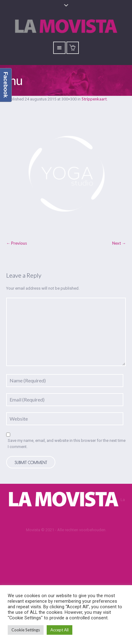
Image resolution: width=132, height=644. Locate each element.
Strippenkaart (94, 99)
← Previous (17, 243)
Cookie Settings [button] (26, 630)
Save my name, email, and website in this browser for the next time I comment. (67, 444)
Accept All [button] (60, 630)
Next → (119, 243)
